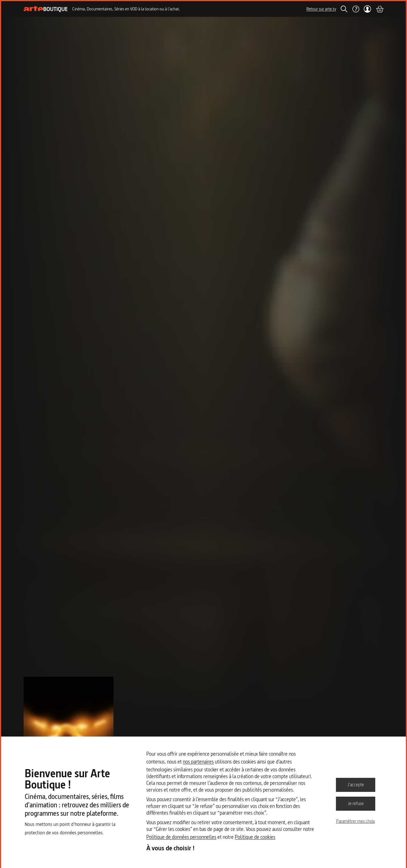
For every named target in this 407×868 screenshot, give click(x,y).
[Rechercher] (344, 9)
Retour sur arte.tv (321, 9)
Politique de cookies (255, 837)
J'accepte (356, 785)
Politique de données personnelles (181, 837)
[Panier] (379, 9)
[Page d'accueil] (46, 9)
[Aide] (356, 9)
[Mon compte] (368, 9)
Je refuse (356, 803)
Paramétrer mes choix (356, 821)
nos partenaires (198, 762)
